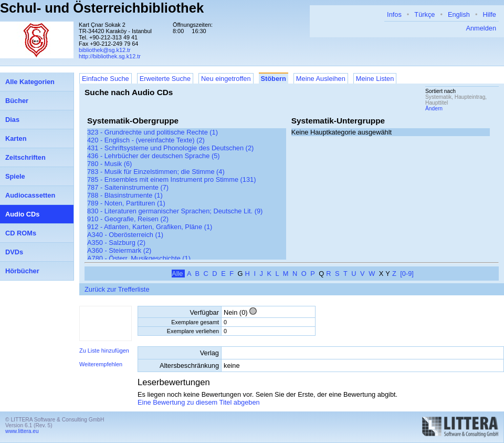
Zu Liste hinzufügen (104, 351)
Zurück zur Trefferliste (117, 289)
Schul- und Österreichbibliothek (102, 8)
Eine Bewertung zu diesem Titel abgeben (199, 402)
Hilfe (489, 14)
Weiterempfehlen (101, 364)
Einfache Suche (106, 79)
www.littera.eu (22, 431)
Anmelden (481, 28)
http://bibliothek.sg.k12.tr (110, 56)
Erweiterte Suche (165, 79)
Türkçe (424, 14)
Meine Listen (375, 79)
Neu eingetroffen (226, 79)
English (459, 14)
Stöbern (274, 79)
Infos (394, 14)
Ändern (434, 109)
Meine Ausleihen (321, 79)
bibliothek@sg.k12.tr (105, 50)
